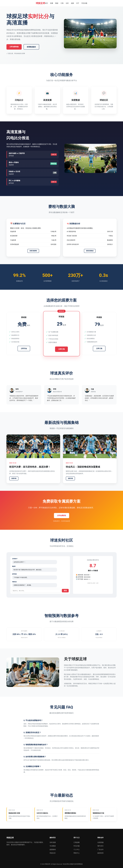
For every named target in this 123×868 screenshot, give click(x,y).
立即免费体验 (14, 47)
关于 (78, 3)
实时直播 (53, 842)
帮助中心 (77, 853)
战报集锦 (53, 850)
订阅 (62, 3)
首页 (46, 3)
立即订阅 (61, 349)
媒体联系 (100, 853)
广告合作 (100, 850)
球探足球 (40, 3)
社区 (67, 3)
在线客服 (100, 842)
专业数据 (53, 846)
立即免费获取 (62, 516)
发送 (65, 591)
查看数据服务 (31, 47)
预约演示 (100, 846)
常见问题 (84, 3)
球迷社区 (53, 853)
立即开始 (24, 349)
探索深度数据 (90, 251)
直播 (52, 3)
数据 (57, 3)
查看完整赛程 (33, 251)
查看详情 (14, 478)
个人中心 (77, 850)
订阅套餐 (77, 842)
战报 (72, 3)
